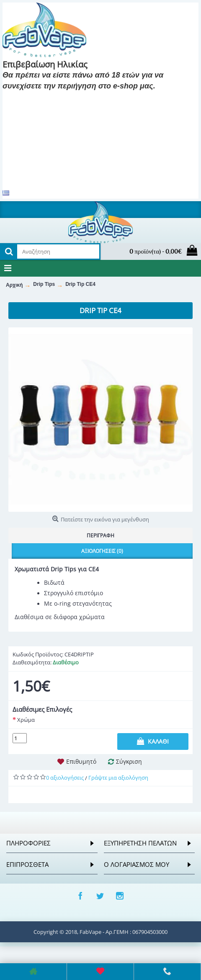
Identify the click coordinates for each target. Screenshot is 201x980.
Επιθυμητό (81, 761)
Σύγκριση (129, 761)
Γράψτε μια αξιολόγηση (118, 778)
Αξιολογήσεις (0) (102, 551)
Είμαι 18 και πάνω (34, 98)
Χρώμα (26, 720)
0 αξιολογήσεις (65, 778)
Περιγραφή (100, 535)
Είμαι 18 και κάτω (99, 98)
